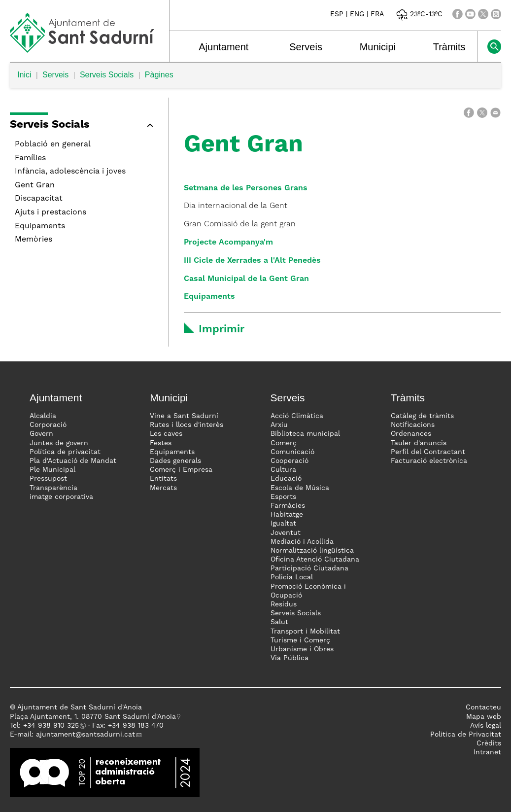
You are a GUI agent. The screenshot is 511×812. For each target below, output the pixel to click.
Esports (283, 497)
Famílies (30, 158)
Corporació (48, 425)
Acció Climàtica (297, 416)
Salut (279, 622)
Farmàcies (288, 506)
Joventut (286, 533)
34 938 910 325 (53, 726)
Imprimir (221, 329)
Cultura (283, 470)
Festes (161, 443)
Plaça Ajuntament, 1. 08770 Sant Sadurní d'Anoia (93, 717)
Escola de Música (300, 488)
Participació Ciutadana (309, 568)
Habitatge (287, 515)
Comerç (284, 443)
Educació (286, 479)
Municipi (378, 47)
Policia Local (292, 577)
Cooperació (290, 461)
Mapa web (484, 717)
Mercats (163, 488)
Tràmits (449, 47)
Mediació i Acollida (302, 542)
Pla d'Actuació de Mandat (73, 461)
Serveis (306, 47)
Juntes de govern (59, 443)
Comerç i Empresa (181, 470)
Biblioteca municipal (305, 434)
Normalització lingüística (312, 551)
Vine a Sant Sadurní (184, 416)
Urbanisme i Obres (302, 649)
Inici (24, 75)
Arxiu (279, 425)
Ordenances (411, 434)
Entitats (163, 479)
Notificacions (413, 425)
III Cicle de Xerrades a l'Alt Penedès (252, 261)
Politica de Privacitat (466, 735)
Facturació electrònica (429, 461)
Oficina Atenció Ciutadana (315, 560)
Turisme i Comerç (300, 640)
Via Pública (290, 658)
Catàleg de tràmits (422, 416)
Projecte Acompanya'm (228, 243)
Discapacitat (39, 199)
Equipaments (40, 226)
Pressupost (48, 479)
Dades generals (175, 461)
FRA (377, 14)
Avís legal (486, 726)
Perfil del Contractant (428, 452)
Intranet (487, 752)
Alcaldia (43, 416)
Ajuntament (223, 47)
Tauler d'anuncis (419, 443)
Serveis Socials (107, 75)
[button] (84, 126)
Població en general (53, 144)
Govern (41, 434)
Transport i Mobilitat (305, 632)
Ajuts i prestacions (51, 212)
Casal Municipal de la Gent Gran (246, 279)
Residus (284, 604)
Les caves (166, 434)
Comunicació (292, 452)
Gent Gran (35, 185)
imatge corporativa (61, 497)
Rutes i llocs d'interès (187, 425)
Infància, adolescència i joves (70, 172)
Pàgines (159, 75)
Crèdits (489, 743)
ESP (337, 14)
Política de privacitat (65, 452)
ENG (357, 14)
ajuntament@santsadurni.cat (85, 735)
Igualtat (283, 524)
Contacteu (483, 707)
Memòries (34, 240)
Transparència (53, 488)
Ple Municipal (52, 470)
